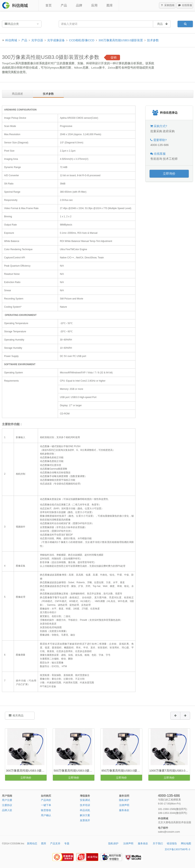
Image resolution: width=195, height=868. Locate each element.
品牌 (79, 5)
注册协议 (7, 805)
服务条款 (124, 810)
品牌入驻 (7, 810)
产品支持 (55, 843)
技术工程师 (170, 159)
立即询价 (169, 174)
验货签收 (46, 810)
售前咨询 (156, 159)
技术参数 (153, 40)
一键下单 (46, 805)
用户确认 (46, 815)
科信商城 (11, 40)
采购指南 (167, 5)
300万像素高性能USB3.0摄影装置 (121, 40)
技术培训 (85, 805)
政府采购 (169, 131)
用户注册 (7, 800)
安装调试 (85, 800)
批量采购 (156, 131)
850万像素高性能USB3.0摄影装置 (122, 771)
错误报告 (172, 843)
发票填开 (85, 820)
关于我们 (158, 843)
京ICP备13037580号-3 (177, 849)
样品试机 (85, 810)
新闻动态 (32, 843)
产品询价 (46, 800)
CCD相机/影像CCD (82, 40)
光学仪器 (37, 40)
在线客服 (185, 5)
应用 (94, 5)
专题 (67, 843)
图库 (110, 5)
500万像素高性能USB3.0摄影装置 (74, 771)
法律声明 (124, 805)
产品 (64, 5)
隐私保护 (124, 800)
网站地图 (186, 843)
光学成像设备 (56, 40)
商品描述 (17, 94)
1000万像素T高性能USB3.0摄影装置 (170, 771)
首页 (49, 5)
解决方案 (85, 815)
